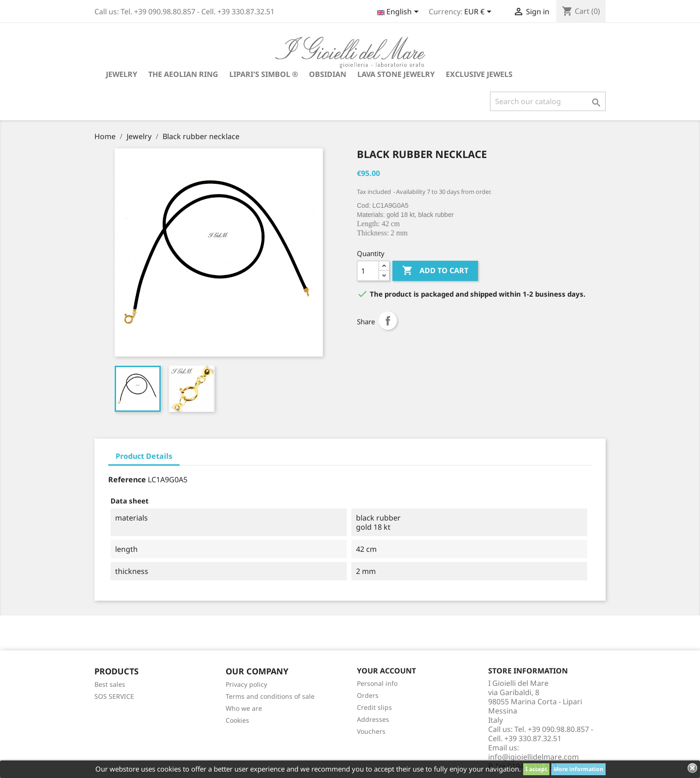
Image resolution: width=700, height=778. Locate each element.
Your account (386, 671)
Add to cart (435, 271)
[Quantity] (368, 271)
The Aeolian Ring (183, 74)
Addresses (373, 719)
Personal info (377, 683)
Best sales (110, 684)
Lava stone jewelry (396, 74)
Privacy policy (246, 684)
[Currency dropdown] (479, 12)
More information (578, 769)
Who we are (244, 708)
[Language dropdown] (400, 12)
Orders (368, 695)
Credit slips (374, 707)
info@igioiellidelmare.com (534, 757)
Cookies (237, 720)
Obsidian (328, 74)
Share (388, 321)
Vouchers (371, 731)
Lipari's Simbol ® (264, 74)
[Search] (548, 101)
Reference (127, 480)
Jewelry (122, 74)
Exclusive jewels (479, 74)
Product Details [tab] (144, 456)
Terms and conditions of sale (270, 696)
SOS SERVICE (114, 696)
